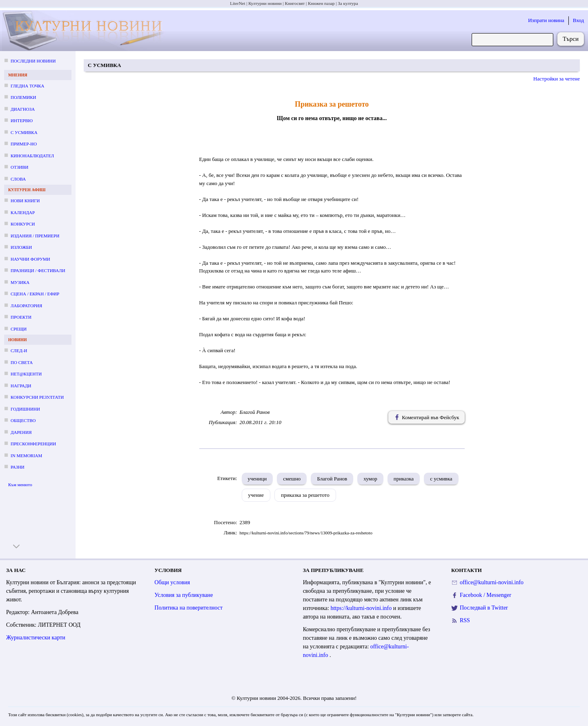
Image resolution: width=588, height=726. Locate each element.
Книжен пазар (321, 3)
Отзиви (19, 167)
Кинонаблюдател (32, 156)
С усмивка (24, 132)
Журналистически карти (36, 638)
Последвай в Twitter (484, 608)
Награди (21, 386)
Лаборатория (26, 306)
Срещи (19, 329)
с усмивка (441, 479)
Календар (23, 212)
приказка (404, 479)
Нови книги (25, 201)
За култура (348, 3)
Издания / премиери (35, 236)
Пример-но (24, 144)
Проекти (21, 317)
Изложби (21, 247)
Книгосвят (295, 3)
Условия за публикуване (184, 595)
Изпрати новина (546, 20)
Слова (18, 179)
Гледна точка (28, 86)
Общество (23, 420)
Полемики (23, 97)
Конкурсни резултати (37, 397)
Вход (578, 20)
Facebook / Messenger (486, 595)
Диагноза (23, 109)
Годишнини (25, 409)
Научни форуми (30, 259)
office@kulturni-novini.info (492, 582)
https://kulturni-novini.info (362, 608)
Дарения (21, 432)
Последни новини (33, 61)
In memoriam (26, 456)
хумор (370, 479)
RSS (465, 620)
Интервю (22, 121)
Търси (571, 39)
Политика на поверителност (188, 608)
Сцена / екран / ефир (35, 294)
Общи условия (172, 582)
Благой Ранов (332, 479)
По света (22, 362)
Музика (20, 282)
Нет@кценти (26, 374)
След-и (19, 351)
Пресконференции (33, 444)
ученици (257, 479)
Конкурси (23, 224)
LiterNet (237, 3)
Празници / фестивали (38, 270)
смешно (292, 479)
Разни (18, 467)
